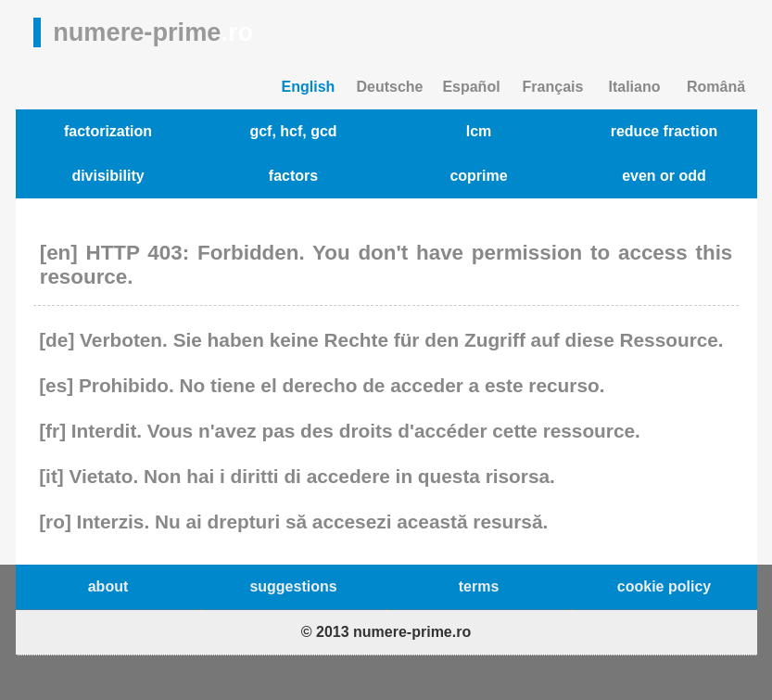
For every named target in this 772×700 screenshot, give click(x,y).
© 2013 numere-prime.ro (386, 632)
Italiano (634, 87)
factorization (108, 131)
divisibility (108, 176)
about (108, 586)
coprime (478, 176)
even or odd (664, 176)
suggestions (293, 586)
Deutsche (389, 87)
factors (293, 176)
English (309, 87)
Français (553, 87)
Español (471, 87)
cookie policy (664, 586)
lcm (479, 131)
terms (479, 586)
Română (716, 87)
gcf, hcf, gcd (293, 131)
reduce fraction (664, 131)
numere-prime (153, 32)
